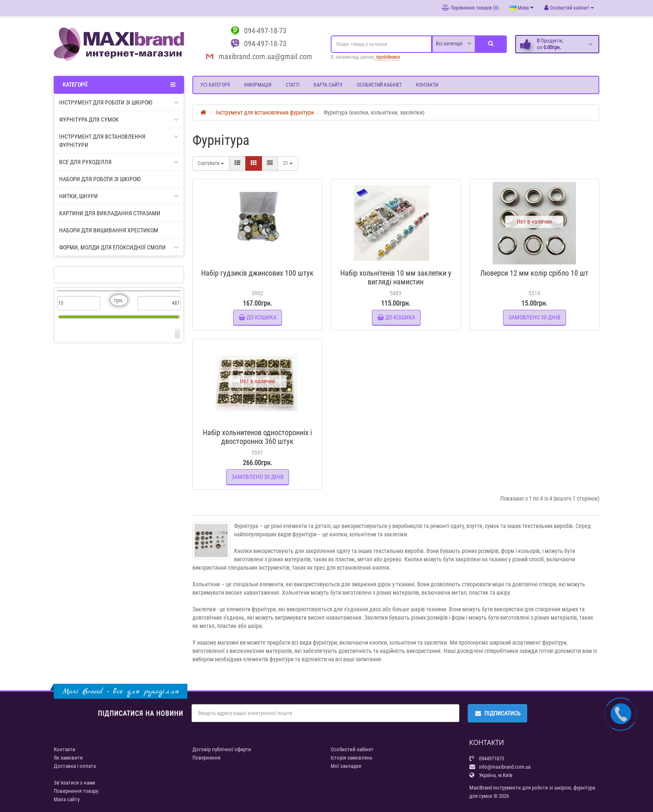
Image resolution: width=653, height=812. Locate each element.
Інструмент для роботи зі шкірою (119, 102)
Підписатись (497, 713)
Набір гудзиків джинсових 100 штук (257, 273)
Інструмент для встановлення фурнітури (119, 140)
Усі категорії (215, 85)
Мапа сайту (67, 799)
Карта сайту (328, 85)
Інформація (258, 85)
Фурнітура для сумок (119, 120)
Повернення (206, 758)
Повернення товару (76, 791)
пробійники (387, 57)
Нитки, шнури (119, 196)
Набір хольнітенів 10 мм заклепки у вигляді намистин (396, 277)
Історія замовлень (351, 758)
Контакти (427, 85)
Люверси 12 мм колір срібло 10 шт (534, 273)
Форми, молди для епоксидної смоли (119, 247)
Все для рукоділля (119, 162)
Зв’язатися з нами (75, 783)
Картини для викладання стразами (110, 213)
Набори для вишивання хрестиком (109, 230)
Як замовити (68, 758)
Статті (293, 85)
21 (288, 163)
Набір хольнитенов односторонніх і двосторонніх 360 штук (257, 437)
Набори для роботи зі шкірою (100, 179)
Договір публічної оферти (222, 749)
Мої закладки (346, 766)
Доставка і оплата (75, 766)
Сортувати (211, 163)
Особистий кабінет (379, 85)
